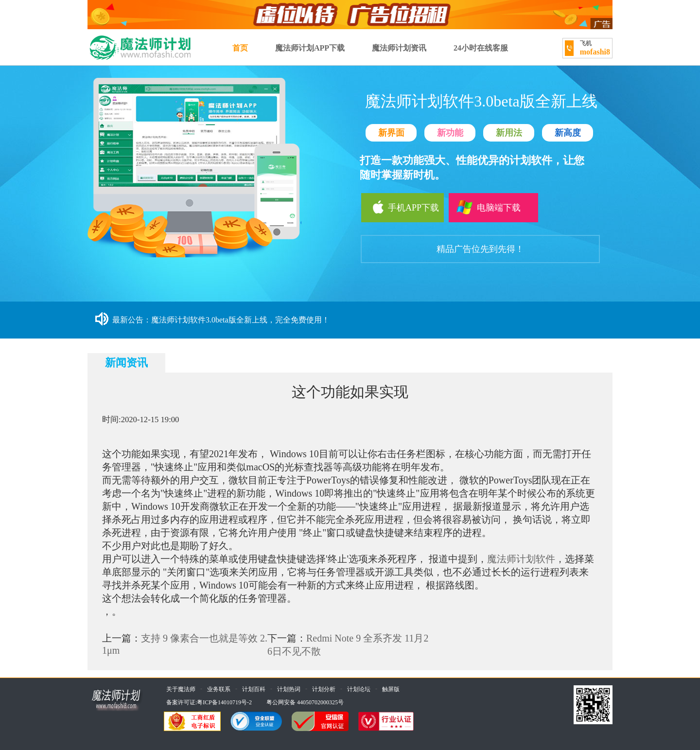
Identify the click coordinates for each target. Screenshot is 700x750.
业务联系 (219, 689)
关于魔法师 (181, 689)
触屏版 (391, 689)
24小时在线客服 (481, 48)
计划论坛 (359, 689)
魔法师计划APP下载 (310, 48)
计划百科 (254, 689)
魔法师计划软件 (521, 559)
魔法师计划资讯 (399, 48)
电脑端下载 (488, 207)
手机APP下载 (400, 207)
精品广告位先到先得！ (480, 249)
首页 (240, 48)
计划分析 (324, 689)
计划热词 (289, 689)
